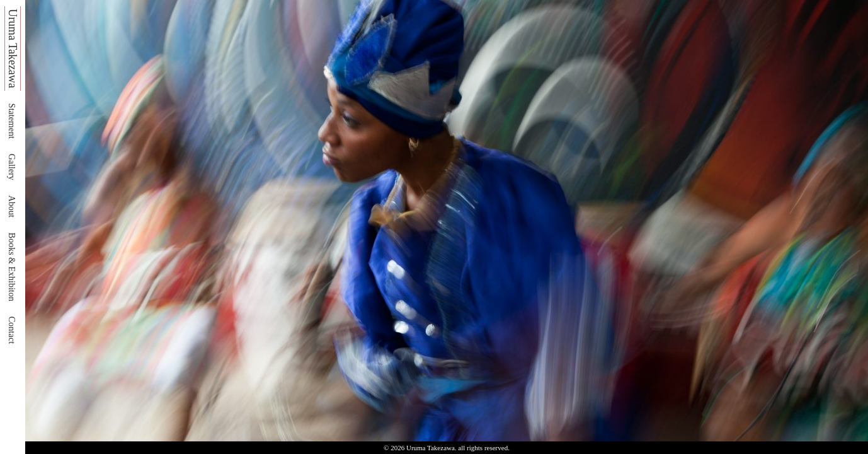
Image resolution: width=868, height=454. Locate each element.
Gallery (12, 167)
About (12, 207)
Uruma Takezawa (13, 49)
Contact (12, 330)
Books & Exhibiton (12, 267)
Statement (12, 121)
